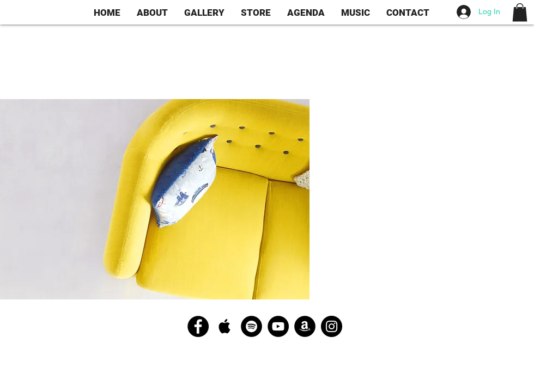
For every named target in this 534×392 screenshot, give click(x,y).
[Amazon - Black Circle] (305, 326)
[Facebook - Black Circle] (198, 326)
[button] (520, 12)
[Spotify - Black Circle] (251, 326)
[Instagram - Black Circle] (332, 326)
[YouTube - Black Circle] (278, 326)
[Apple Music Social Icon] (225, 326)
